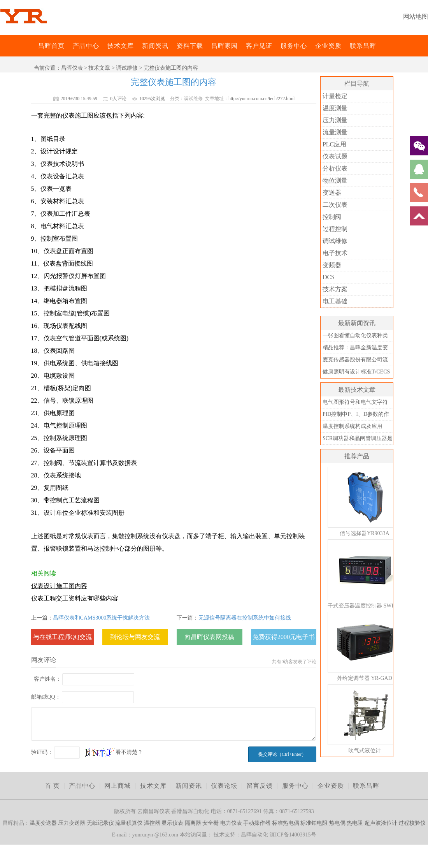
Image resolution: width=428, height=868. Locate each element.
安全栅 (210, 823)
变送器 (332, 193)
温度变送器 (43, 823)
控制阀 (332, 217)
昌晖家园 (225, 46)
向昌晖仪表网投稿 (209, 637)
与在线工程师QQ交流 (62, 637)
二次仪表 (335, 205)
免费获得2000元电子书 (284, 637)
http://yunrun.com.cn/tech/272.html (261, 99)
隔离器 (193, 823)
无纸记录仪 (100, 823)
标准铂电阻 (314, 823)
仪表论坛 (224, 786)
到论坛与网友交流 (135, 637)
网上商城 (118, 786)
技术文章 (99, 68)
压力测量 (335, 120)
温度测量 (335, 108)
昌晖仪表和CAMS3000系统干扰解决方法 (102, 618)
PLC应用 (334, 144)
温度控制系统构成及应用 (353, 426)
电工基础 (335, 301)
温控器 (152, 823)
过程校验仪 (412, 823)
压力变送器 (72, 823)
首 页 (52, 786)
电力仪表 (231, 823)
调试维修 (127, 68)
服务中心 (294, 46)
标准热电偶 (286, 823)
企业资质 (328, 46)
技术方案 (335, 289)
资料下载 (190, 46)
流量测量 (335, 132)
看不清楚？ (113, 752)
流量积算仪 (129, 823)
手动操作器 (257, 823)
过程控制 (335, 229)
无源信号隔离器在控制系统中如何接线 (245, 618)
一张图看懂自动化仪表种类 (355, 335)
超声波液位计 (381, 823)
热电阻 (355, 823)
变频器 (332, 265)
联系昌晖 (363, 46)
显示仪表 (172, 823)
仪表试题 (335, 156)
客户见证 (259, 46)
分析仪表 (335, 168)
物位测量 (335, 180)
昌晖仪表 (72, 68)
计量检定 (335, 96)
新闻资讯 (155, 46)
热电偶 (337, 823)
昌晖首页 (51, 46)
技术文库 (121, 46)
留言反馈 (260, 786)
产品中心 (86, 46)
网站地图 (416, 17)
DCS (329, 277)
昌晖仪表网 (33, 46)
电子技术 (335, 253)
